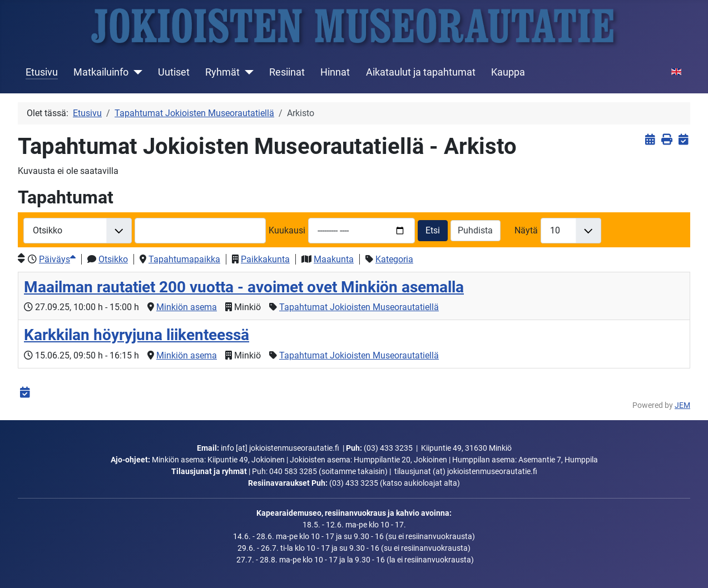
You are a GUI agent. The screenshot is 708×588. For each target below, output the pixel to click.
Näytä (526, 230)
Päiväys (57, 259)
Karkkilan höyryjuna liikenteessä (137, 335)
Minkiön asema (187, 307)
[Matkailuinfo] (135, 72)
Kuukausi (287, 230)
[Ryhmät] (247, 72)
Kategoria (394, 259)
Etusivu (42, 72)
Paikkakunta (265, 259)
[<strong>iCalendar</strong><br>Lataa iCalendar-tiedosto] (683, 140)
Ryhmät (222, 72)
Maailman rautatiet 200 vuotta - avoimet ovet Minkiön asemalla (244, 287)
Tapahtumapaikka (184, 259)
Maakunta (334, 259)
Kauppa (508, 72)
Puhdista (475, 230)
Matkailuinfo (101, 72)
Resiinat (287, 72)
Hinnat (335, 72)
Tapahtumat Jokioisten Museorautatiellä (359, 307)
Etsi (433, 230)
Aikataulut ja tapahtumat (421, 72)
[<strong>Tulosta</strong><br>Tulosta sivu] (667, 140)
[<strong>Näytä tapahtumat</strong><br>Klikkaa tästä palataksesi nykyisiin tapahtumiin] (650, 140)
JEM (682, 405)
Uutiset (174, 72)
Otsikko (113, 259)
